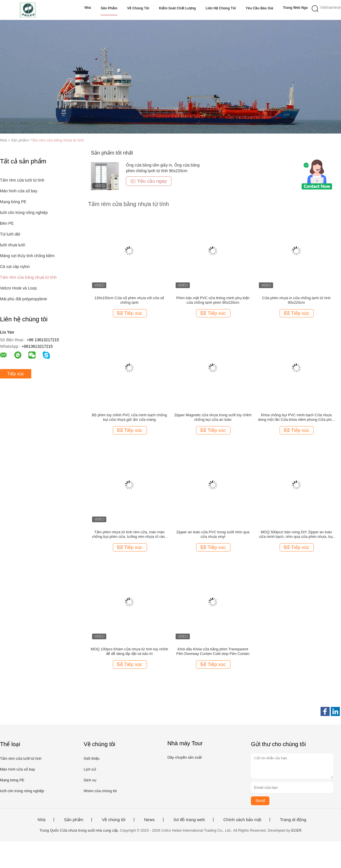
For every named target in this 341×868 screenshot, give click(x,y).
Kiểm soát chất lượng (177, 8)
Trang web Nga (295, 8)
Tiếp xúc (16, 374)
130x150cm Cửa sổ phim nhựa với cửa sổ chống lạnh (129, 300)
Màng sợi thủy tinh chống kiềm (27, 256)
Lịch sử (90, 769)
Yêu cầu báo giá (259, 8)
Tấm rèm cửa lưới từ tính (22, 180)
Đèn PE (7, 223)
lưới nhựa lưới (13, 245)
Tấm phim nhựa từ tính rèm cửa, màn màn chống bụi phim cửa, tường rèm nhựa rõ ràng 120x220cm (129, 534)
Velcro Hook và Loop (18, 288)
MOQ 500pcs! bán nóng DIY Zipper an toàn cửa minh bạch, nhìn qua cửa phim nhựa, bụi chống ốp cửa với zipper (296, 534)
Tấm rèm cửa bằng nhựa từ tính (57, 140)
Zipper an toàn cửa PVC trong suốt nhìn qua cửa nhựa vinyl (213, 534)
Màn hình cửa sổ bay (19, 191)
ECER (296, 830)
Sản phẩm (109, 8)
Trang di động (293, 820)
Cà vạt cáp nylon (15, 267)
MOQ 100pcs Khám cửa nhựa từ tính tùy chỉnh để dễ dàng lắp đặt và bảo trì (129, 651)
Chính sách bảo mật (242, 820)
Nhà (88, 8)
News (149, 820)
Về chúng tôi (138, 8)
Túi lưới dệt (10, 234)
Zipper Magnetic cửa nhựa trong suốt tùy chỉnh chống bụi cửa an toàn (213, 417)
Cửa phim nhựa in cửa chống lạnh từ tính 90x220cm (296, 300)
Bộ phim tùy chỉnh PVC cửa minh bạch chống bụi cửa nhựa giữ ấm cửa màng (129, 417)
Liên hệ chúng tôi (221, 8)
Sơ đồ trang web (189, 820)
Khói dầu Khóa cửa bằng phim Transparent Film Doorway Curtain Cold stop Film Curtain (213, 651)
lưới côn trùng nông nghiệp (24, 213)
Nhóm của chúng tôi (100, 791)
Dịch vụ (90, 780)
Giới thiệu (91, 758)
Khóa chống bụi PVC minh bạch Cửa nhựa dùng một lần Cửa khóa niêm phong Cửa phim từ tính (296, 417)
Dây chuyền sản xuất (185, 757)
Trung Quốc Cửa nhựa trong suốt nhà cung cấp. (80, 830)
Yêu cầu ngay (149, 181)
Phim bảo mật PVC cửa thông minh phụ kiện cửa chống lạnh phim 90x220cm (213, 300)
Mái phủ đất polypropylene (24, 299)
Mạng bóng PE (13, 202)
